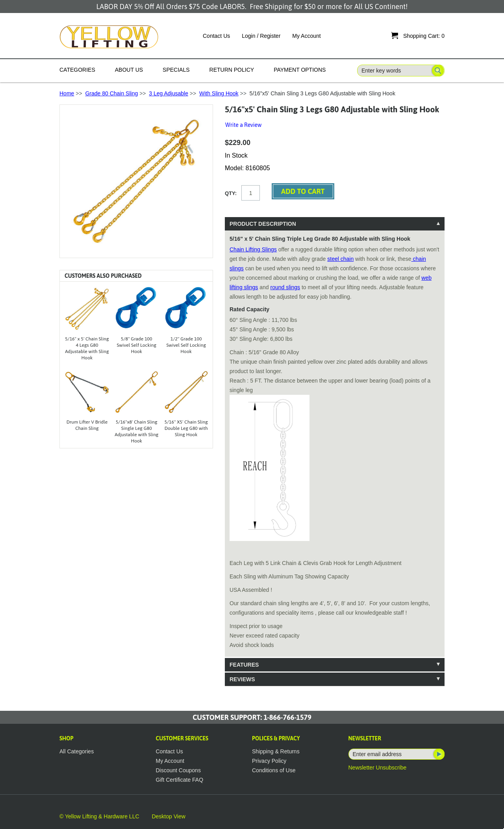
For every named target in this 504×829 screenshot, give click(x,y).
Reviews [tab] (242, 679)
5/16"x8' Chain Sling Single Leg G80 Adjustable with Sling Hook (136, 431)
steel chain (340, 259)
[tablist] (335, 452)
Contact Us (216, 36)
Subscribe (438, 754)
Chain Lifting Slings (253, 249)
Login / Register (261, 36)
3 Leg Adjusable (169, 93)
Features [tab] (244, 665)
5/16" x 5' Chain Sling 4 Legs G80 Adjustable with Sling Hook (87, 348)
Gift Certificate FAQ (180, 780)
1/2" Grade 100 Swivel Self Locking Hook (186, 345)
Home (67, 93)
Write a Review (243, 125)
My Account (306, 36)
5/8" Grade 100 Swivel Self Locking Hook (136, 345)
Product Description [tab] (263, 224)
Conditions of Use (274, 770)
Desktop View (168, 816)
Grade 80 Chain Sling (111, 93)
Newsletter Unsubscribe (378, 768)
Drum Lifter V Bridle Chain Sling (87, 425)
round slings (285, 287)
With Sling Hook (219, 93)
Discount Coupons (178, 770)
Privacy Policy (269, 761)
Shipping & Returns (276, 751)
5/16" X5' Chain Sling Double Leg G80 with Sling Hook (186, 428)
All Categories (77, 751)
